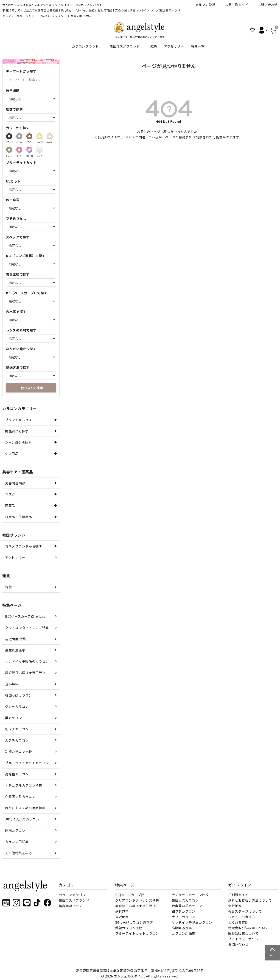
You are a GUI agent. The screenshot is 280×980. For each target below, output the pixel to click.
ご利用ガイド (238, 895)
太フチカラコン (17, 740)
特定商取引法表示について (248, 928)
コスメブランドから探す (24, 546)
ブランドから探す (19, 420)
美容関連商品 (15, 483)
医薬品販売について (243, 933)
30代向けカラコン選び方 (134, 922)
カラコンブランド (85, 46)
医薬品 (10, 506)
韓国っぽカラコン (19, 695)
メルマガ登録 (205, 5)
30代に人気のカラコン (22, 819)
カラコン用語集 (17, 842)
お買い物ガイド (237, 5)
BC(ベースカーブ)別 (130, 895)
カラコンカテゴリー (74, 895)
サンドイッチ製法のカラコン (27, 661)
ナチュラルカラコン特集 (24, 785)
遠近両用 (122, 917)
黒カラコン (14, 718)
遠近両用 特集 (16, 639)
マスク (10, 494)
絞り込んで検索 (32, 388)
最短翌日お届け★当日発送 (25, 673)
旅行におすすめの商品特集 (25, 808)
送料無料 (12, 684)
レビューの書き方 (242, 917)
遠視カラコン (15, 830)
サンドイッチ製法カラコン (192, 922)
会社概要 (235, 906)
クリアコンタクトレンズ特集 (27, 628)
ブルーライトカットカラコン (27, 763)
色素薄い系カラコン (20, 797)
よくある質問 (238, 922)
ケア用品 (12, 454)
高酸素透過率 (15, 650)
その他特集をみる (19, 853)
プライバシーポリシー (245, 939)
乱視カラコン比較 (19, 751)
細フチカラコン (17, 729)
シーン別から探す (18, 442)
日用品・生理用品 (19, 517)
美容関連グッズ (71, 906)
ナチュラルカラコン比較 (190, 895)
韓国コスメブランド (125, 46)
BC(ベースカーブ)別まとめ (25, 616)
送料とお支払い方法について (250, 900)
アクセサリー (174, 46)
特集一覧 (198, 46)
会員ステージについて (245, 911)
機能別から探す (17, 431)
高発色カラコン (17, 774)
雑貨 (154, 46)
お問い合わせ (268, 5)
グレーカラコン (17, 706)
